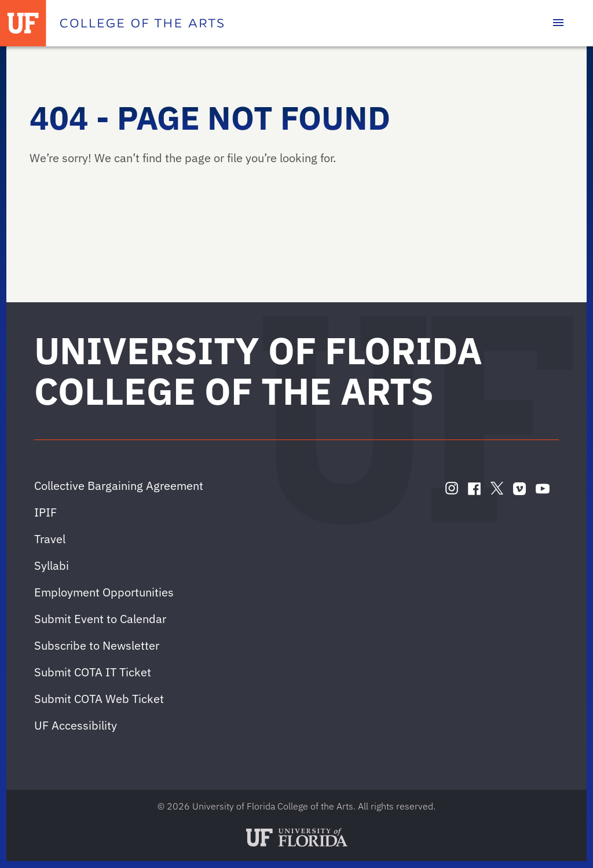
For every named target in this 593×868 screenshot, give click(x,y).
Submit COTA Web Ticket (99, 699)
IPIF (45, 512)
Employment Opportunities (104, 592)
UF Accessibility (76, 725)
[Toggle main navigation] (558, 23)
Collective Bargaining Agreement (119, 486)
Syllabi (52, 565)
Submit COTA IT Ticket (93, 672)
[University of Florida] (23, 23)
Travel (50, 539)
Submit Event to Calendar (100, 619)
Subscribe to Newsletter (97, 645)
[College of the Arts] (142, 23)
